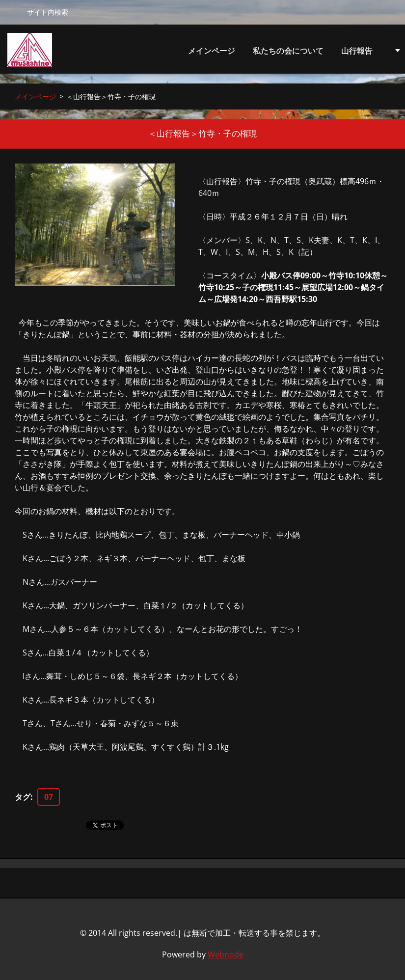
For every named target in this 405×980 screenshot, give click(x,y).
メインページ (212, 51)
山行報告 (357, 53)
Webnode (226, 954)
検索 (13, 12)
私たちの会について (288, 53)
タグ (23, 797)
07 (49, 797)
